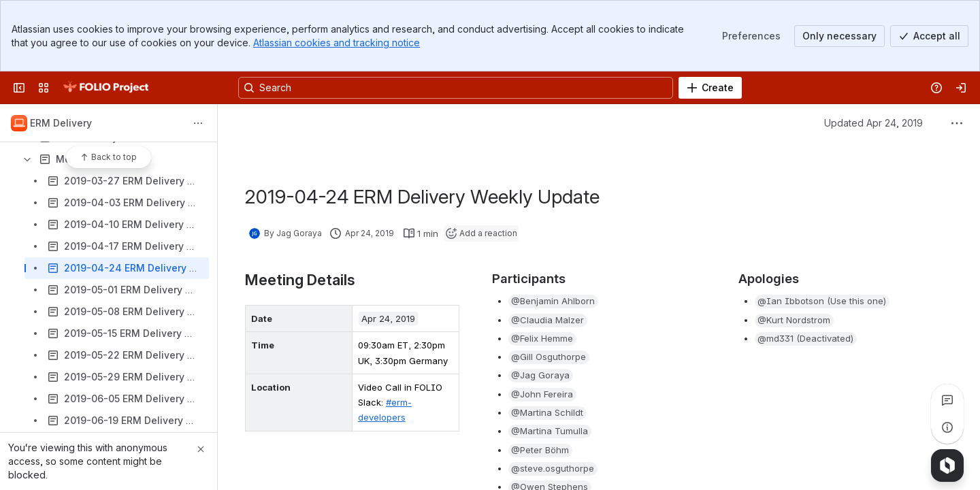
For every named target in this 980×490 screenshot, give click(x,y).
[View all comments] (947, 400)
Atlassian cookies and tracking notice (337, 43)
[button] (553, 301)
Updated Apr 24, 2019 (873, 123)
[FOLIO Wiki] (105, 88)
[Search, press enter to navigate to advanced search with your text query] (456, 88)
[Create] (710, 88)
